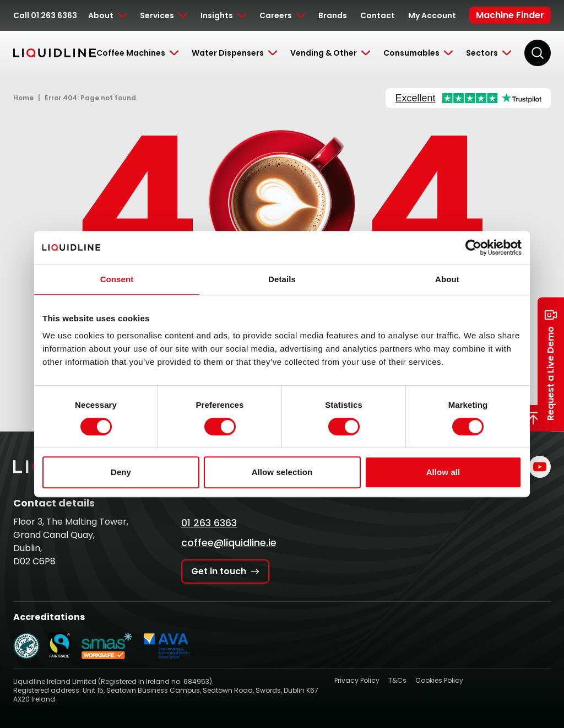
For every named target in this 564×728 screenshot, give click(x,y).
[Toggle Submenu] (107, 15)
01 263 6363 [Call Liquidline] (209, 523)
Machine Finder (510, 15)
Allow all (443, 472)
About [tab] (447, 279)
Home (23, 98)
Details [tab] (282, 279)
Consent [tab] (117, 279)
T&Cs (397, 680)
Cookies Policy (439, 680)
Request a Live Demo (551, 364)
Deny (121, 472)
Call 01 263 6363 (45, 15)
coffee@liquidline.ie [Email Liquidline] (229, 543)
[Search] (538, 53)
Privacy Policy (357, 680)
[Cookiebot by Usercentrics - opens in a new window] (473, 247)
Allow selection (282, 472)
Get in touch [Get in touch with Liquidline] (225, 571)
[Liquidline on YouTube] (540, 467)
